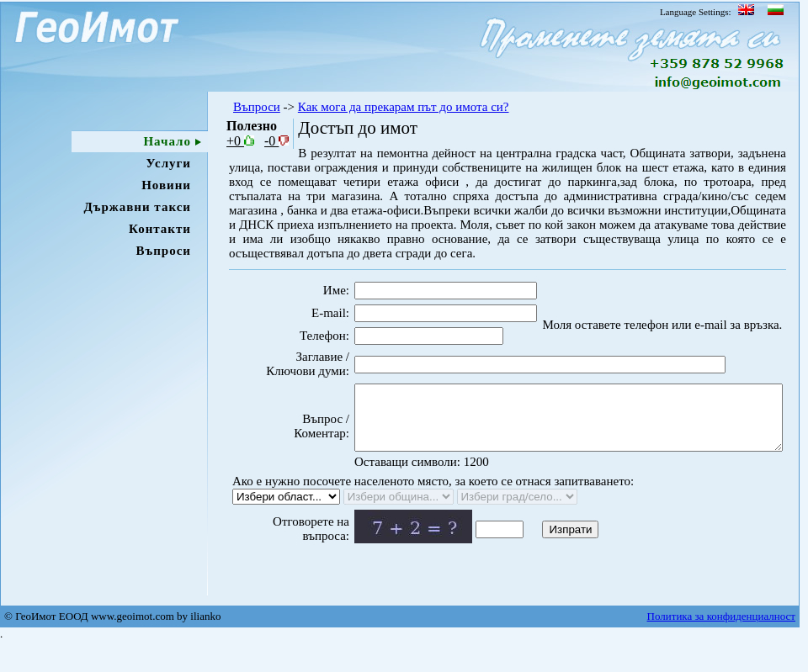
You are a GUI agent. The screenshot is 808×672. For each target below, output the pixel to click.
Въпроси (163, 251)
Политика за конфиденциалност (721, 646)
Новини (166, 185)
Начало (167, 141)
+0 (240, 141)
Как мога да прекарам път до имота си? (404, 107)
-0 (276, 141)
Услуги (169, 163)
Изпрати (542, 556)
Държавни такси (137, 207)
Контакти (160, 229)
